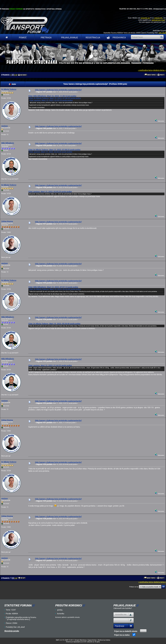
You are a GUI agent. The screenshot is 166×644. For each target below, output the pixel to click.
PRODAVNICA (116, 38)
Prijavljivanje (69, 38)
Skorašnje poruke (12, 631)
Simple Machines (81, 640)
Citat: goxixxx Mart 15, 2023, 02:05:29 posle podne (51, 100)
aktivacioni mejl (158, 20)
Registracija (93, 38)
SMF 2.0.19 (60, 640)
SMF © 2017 (69, 640)
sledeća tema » (159, 70)
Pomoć (23, 38)
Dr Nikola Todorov (9, 89)
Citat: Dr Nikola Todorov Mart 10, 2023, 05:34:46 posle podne (55, 289)
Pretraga (46, 38)
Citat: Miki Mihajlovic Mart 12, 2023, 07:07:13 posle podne (53, 287)
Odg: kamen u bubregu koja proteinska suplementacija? (58, 90)
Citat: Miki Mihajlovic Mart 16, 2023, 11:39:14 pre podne (52, 96)
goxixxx (5, 126)
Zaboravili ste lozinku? (123, 608)
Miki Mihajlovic (8, 143)
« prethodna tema (145, 70)
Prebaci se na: (134, 587)
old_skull (162, 33)
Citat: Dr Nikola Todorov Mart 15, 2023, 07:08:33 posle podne (55, 98)
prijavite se (145, 18)
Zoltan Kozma (7, 221)
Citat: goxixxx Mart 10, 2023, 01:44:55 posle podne (50, 365)
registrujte (158, 18)
